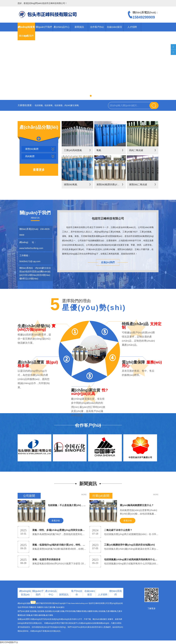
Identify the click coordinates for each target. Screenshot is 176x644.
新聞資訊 (79, 27)
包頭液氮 (39, 105)
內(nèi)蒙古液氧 (72, 105)
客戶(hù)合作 (77, 593)
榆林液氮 (42, 615)
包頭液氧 (49, 105)
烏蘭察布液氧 (92, 611)
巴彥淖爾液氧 (111, 611)
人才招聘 (132, 27)
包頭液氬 (59, 105)
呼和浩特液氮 (70, 611)
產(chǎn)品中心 (62, 27)
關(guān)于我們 (44, 27)
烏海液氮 (102, 611)
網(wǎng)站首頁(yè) (25, 593)
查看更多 (39, 170)
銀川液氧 (49, 615)
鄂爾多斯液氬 (81, 611)
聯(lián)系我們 (26, 36)
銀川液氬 (34, 615)
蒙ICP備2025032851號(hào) (47, 603)
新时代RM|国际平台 (9, 642)
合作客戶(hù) (97, 27)
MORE (84, 495)
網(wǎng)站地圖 (24, 603)
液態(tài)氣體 (32, 149)
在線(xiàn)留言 (114, 27)
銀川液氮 (27, 615)
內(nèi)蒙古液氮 (58, 611)
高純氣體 (30, 156)
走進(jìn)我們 (108, 262)
